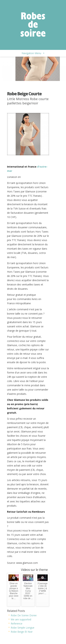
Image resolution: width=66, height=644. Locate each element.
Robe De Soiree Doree (24, 615)
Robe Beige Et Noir (22, 632)
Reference (17, 623)
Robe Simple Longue (23, 628)
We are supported (21, 619)
